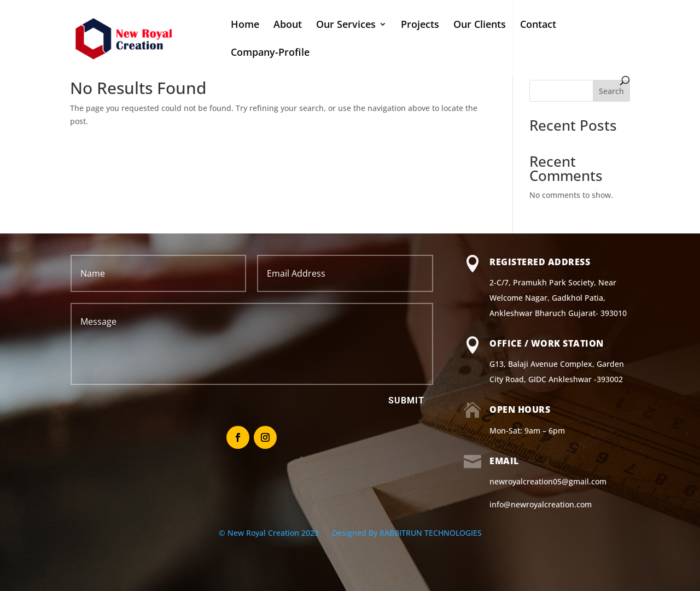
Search (611, 91)
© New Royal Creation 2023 (270, 533)
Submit (406, 400)
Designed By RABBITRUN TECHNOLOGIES (407, 533)
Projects (420, 25)
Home (245, 25)
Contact (538, 25)
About (288, 25)
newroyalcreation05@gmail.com (548, 481)
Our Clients (480, 25)
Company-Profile (270, 53)
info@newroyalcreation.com (541, 504)
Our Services (346, 25)
